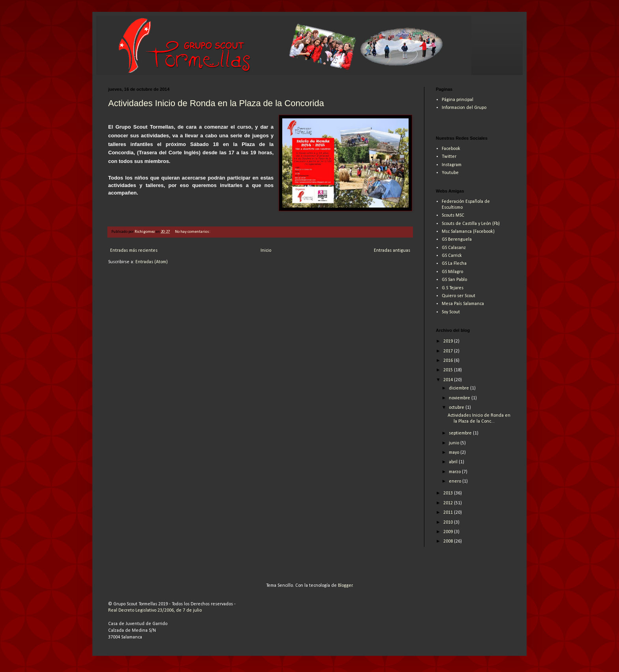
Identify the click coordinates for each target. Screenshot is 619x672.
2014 (449, 380)
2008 (449, 541)
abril (454, 462)
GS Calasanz (454, 248)
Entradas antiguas (392, 251)
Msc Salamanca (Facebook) (468, 232)
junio (455, 443)
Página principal (458, 100)
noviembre (460, 398)
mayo (455, 453)
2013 (449, 493)
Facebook (451, 149)
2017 (449, 351)
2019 (449, 341)
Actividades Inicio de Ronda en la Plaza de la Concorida (216, 103)
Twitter (449, 157)
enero (456, 481)
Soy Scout (451, 312)
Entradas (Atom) (152, 262)
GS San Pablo (454, 280)
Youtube (450, 173)
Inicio (266, 251)
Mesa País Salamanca (463, 304)
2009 (449, 532)
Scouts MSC (453, 215)
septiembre (461, 433)
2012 (449, 503)
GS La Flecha (454, 264)
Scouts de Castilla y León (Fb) (471, 224)
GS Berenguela (457, 240)
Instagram (452, 165)
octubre (457, 408)
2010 (449, 522)
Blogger (345, 586)
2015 (449, 370)
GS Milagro (452, 272)
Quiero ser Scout (459, 296)
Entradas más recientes (134, 251)
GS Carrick (452, 256)
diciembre (460, 388)
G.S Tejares (453, 288)
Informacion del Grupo (464, 108)
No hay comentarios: (193, 232)
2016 (449, 361)
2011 (449, 513)
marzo (455, 472)
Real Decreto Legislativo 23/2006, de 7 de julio (155, 610)
